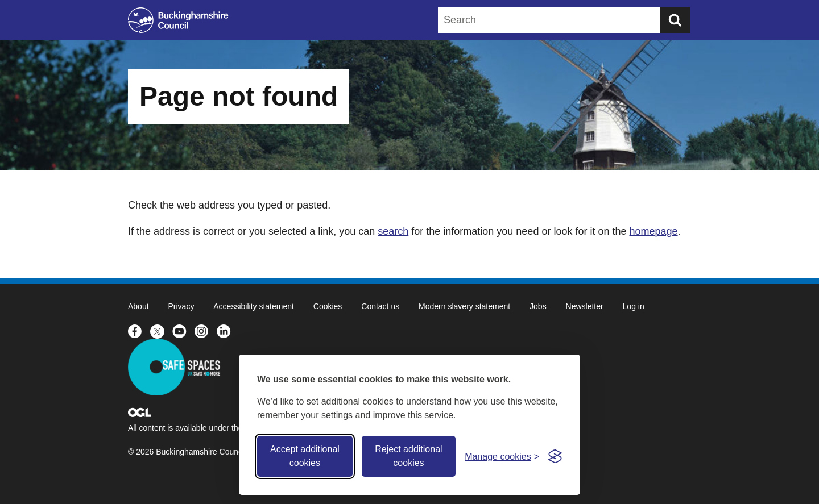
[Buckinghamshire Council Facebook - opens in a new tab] (139, 330)
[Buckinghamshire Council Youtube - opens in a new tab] (183, 330)
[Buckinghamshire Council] (178, 20)
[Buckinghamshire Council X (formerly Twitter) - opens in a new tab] (161, 330)
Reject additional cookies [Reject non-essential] (408, 456)
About (138, 306)
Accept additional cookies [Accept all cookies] (305, 456)
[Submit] (675, 20)
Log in (634, 306)
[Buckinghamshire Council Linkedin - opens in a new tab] (227, 330)
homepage (653, 231)
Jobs (538, 306)
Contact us (380, 306)
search (393, 231)
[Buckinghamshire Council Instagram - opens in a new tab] (206, 330)
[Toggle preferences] (502, 457)
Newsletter (585, 306)
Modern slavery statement (464, 306)
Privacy (181, 306)
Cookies (328, 306)
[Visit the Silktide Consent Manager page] (555, 456)
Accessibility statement (254, 306)
